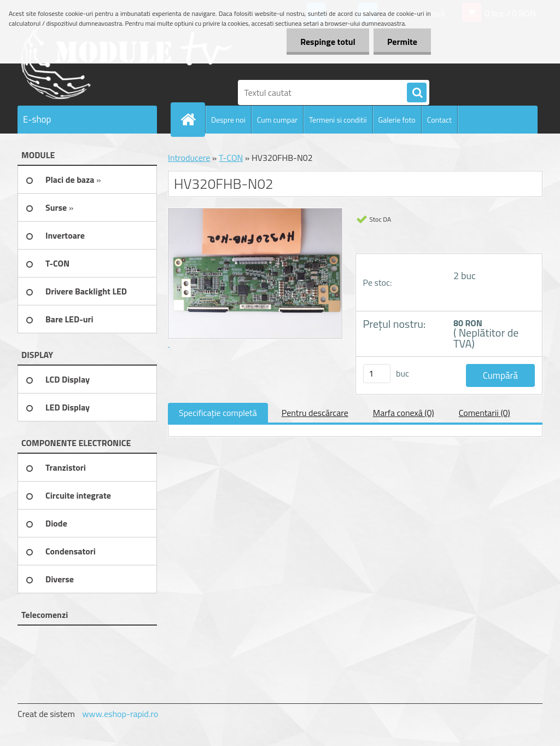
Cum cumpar (277, 120)
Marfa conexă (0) (404, 413)
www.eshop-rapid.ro (120, 714)
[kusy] (377, 374)
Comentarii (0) (485, 413)
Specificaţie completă (218, 413)
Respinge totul (328, 42)
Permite (402, 42)
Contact (439, 120)
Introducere (189, 158)
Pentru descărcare (315, 413)
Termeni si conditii (338, 120)
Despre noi (228, 120)
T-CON (231, 158)
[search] (417, 93)
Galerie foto (397, 120)
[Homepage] (192, 119)
